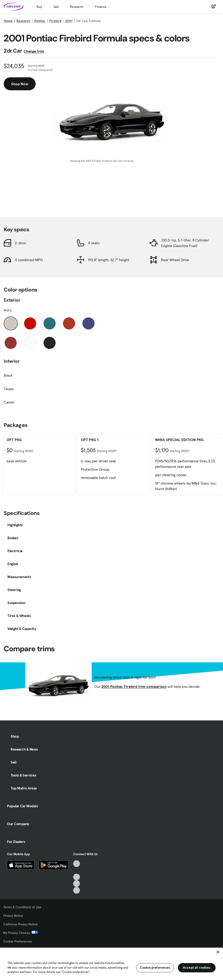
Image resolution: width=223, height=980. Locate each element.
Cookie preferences (155, 967)
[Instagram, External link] (77, 884)
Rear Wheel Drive (175, 260)
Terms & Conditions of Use (22, 907)
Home (8, 21)
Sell (56, 7)
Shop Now (20, 84)
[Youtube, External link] (77, 877)
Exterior (12, 300)
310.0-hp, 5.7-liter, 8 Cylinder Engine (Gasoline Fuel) (185, 243)
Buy (39, 7)
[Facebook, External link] (77, 870)
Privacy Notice (13, 916)
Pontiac (40, 21)
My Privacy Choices (21, 933)
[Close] (218, 952)
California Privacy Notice (20, 924)
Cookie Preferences (18, 941)
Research (77, 7)
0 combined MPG (29, 260)
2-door (20, 243)
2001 (69, 21)
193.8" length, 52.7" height (109, 260)
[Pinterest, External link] (77, 890)
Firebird (55, 21)
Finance (101, 7)
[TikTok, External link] (77, 864)
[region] (111, 963)
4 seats (94, 243)
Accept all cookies (197, 967)
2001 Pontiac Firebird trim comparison (134, 686)
